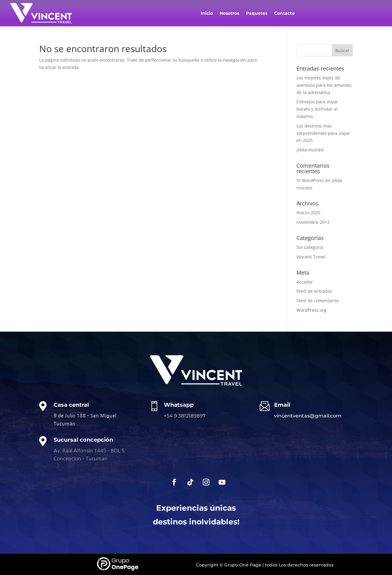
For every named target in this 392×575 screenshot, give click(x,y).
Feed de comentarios (318, 301)
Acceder (305, 282)
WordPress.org (311, 310)
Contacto (284, 13)
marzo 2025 (308, 213)
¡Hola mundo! (310, 150)
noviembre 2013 (313, 222)
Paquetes (257, 13)
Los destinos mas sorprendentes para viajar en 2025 (323, 133)
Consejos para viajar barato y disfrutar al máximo (317, 109)
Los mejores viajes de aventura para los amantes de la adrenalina (324, 85)
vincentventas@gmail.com (308, 416)
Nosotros (229, 13)
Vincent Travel (311, 257)
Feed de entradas (314, 291)
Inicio (207, 13)
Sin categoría (310, 247)
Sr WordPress (310, 180)
